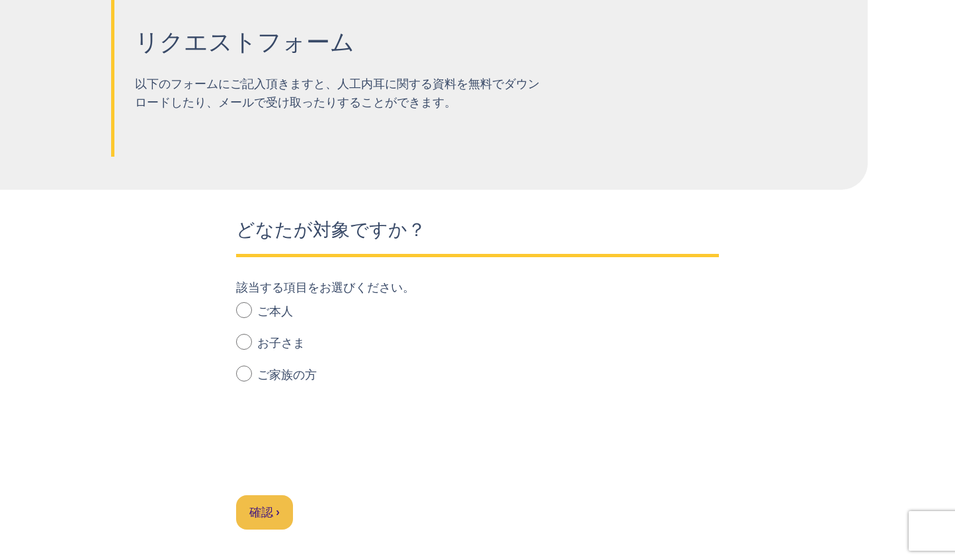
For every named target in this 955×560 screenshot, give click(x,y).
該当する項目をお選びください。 (325, 287)
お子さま (270, 342)
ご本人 (265, 310)
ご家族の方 (276, 374)
